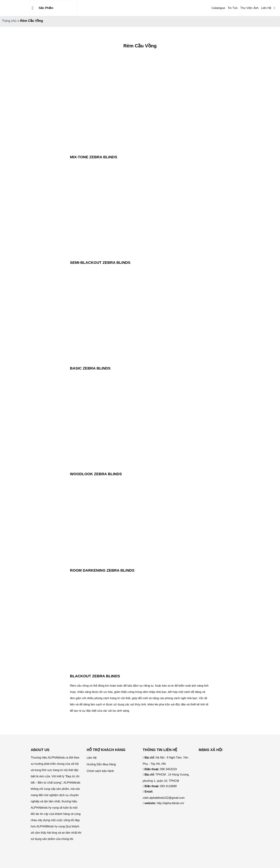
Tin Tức (233, 8)
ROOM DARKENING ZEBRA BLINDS (102, 570)
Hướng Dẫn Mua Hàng (101, 764)
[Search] (276, 8)
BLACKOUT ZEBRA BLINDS (95, 676)
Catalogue (218, 8)
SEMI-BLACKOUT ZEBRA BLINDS (100, 262)
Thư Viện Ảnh (249, 8)
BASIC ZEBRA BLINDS (90, 368)
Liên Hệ (266, 8)
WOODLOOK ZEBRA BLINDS (96, 474)
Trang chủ (9, 21)
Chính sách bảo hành (100, 771)
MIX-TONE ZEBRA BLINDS (94, 157)
